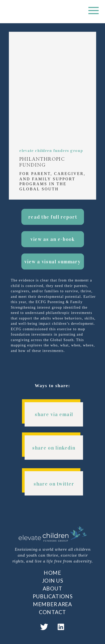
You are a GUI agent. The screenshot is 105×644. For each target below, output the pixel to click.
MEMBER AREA (52, 604)
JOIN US (52, 580)
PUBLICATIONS (52, 596)
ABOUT (52, 588)
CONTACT (52, 612)
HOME (52, 573)
